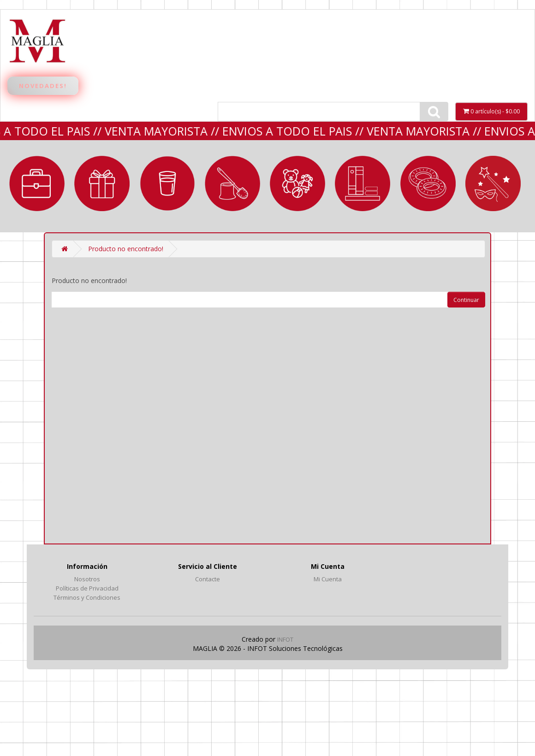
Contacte (208, 579)
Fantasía (493, 183)
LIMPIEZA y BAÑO (232, 183)
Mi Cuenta (328, 579)
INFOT (285, 639)
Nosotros (87, 579)
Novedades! (43, 86)
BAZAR (167, 183)
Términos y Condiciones (87, 597)
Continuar (466, 300)
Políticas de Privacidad (87, 588)
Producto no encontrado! (126, 249)
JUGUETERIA (297, 183)
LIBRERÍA (363, 183)
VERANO (428, 183)
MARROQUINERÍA (37, 183)
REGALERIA (102, 183)
